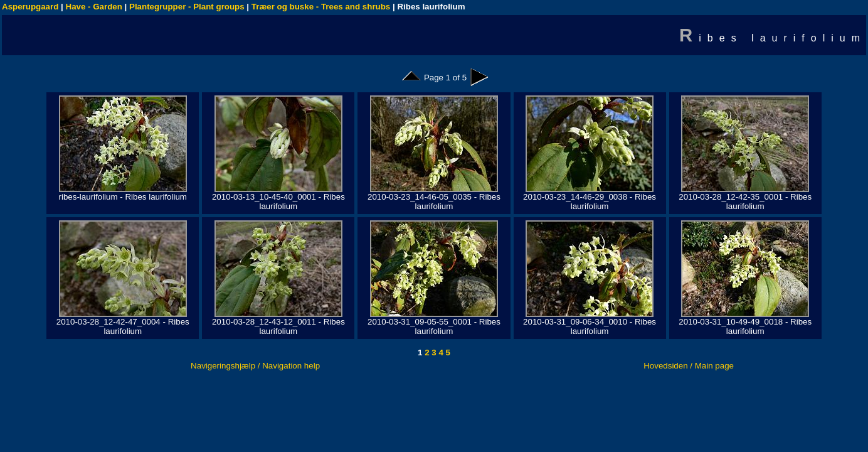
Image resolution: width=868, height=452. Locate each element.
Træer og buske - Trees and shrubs (321, 7)
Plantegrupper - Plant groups (187, 7)
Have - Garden (94, 7)
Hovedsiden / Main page (689, 366)
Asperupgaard (30, 7)
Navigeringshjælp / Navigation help (255, 366)
